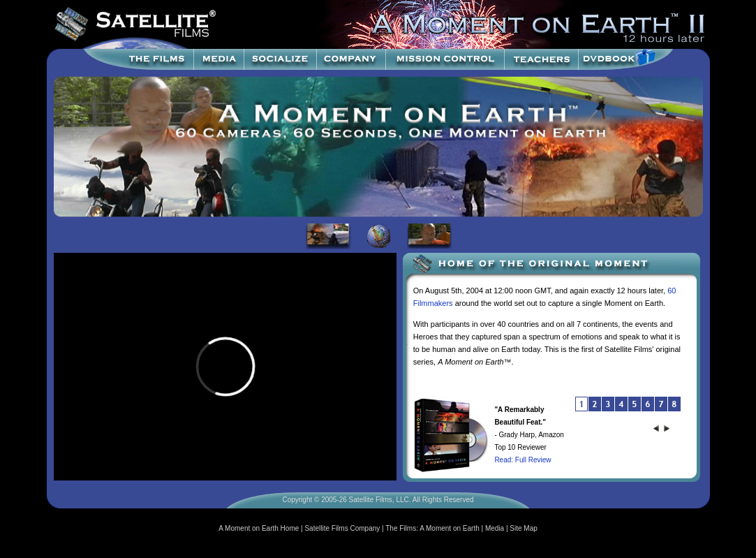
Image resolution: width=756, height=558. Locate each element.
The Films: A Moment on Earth (432, 528)
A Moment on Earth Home (259, 528)
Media (495, 528)
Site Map (523, 528)
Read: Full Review (522, 460)
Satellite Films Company (342, 528)
